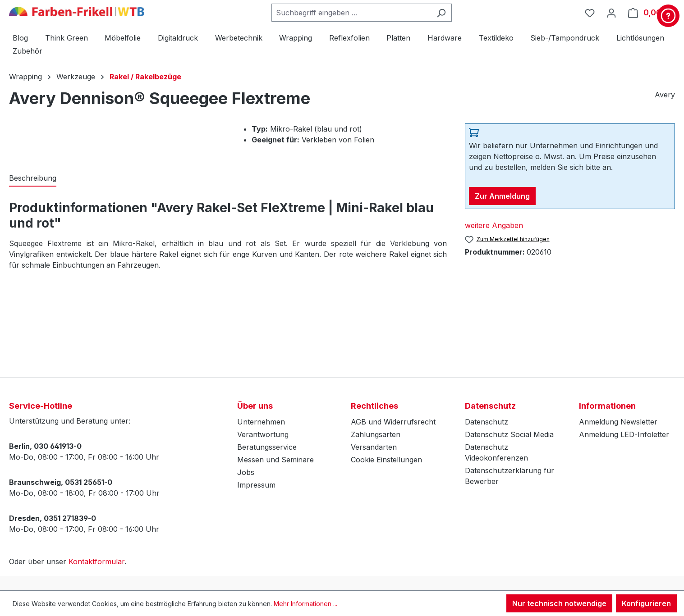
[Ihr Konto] (611, 13)
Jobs (246, 472)
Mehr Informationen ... (305, 604)
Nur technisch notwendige (559, 603)
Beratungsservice (267, 447)
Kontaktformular (96, 561)
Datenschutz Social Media (509, 434)
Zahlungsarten (376, 434)
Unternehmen (261, 422)
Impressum (256, 485)
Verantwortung (263, 434)
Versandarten (374, 447)
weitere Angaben (494, 225)
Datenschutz (487, 422)
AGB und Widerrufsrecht (393, 422)
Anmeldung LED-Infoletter (624, 434)
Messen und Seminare (275, 460)
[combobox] (351, 13)
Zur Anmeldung (502, 196)
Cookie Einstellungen (386, 460)
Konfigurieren (646, 603)
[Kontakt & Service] (668, 16)
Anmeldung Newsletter (618, 422)
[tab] (33, 178)
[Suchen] (441, 13)
